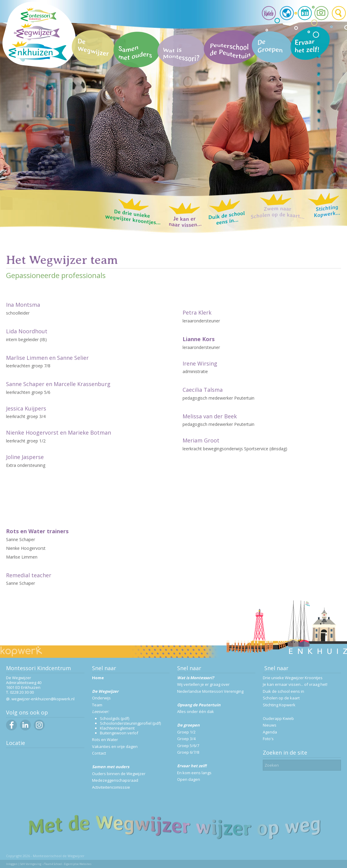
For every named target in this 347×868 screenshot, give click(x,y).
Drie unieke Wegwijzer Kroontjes (293, 678)
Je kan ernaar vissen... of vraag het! (295, 684)
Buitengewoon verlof (119, 733)
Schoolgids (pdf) (115, 718)
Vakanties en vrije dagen (115, 746)
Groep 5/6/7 (188, 746)
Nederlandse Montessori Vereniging (210, 691)
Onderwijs (101, 698)
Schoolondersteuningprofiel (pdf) (130, 723)
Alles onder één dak (196, 711)
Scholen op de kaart (281, 698)
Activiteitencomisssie (111, 787)
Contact (99, 753)
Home (98, 678)
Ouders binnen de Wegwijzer (119, 774)
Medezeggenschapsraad (115, 780)
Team (97, 705)
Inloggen (12, 864)
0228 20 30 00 (22, 692)
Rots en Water (105, 740)
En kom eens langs (194, 773)
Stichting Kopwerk (279, 705)
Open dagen (189, 779)
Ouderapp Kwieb (278, 718)
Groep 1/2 (186, 732)
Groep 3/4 (186, 739)
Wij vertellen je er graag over (203, 684)
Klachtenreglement (117, 728)
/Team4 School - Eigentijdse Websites (67, 864)
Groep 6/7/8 (188, 752)
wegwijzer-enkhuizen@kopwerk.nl (43, 699)
